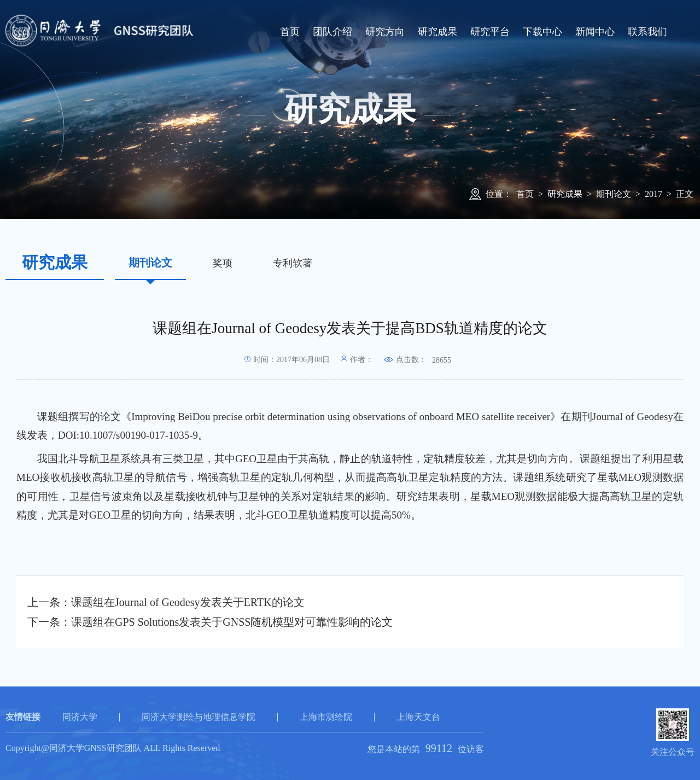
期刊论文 (614, 194)
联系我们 (647, 32)
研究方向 (385, 32)
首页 (290, 32)
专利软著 (293, 263)
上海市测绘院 (326, 717)
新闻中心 (595, 32)
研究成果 (437, 32)
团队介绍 (332, 32)
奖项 (223, 263)
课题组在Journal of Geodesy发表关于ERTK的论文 (188, 602)
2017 (654, 194)
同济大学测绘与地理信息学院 (199, 717)
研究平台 (490, 32)
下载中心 (542, 32)
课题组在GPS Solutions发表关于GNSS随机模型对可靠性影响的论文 (232, 622)
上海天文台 (418, 717)
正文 (685, 194)
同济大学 (80, 717)
